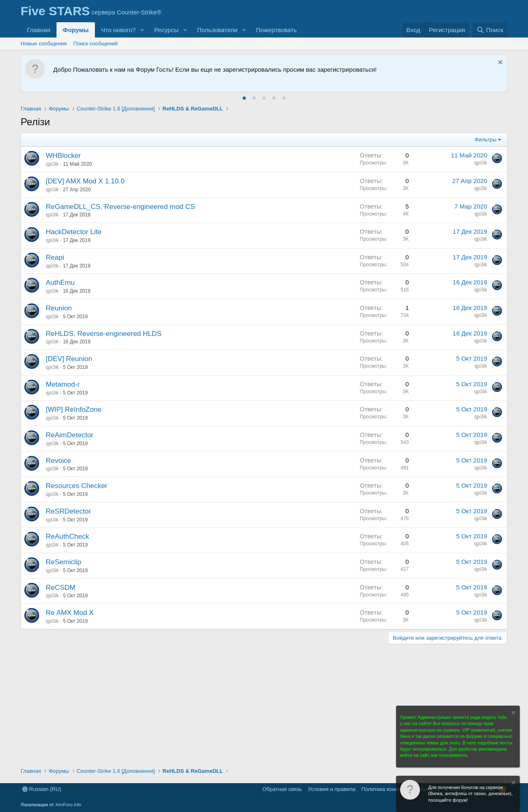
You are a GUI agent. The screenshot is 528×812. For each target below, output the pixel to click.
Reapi (55, 257)
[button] (142, 30)
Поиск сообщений (96, 43)
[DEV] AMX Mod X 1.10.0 (85, 181)
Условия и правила (332, 789)
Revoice (58, 461)
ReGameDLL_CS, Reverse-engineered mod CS (120, 207)
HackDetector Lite (74, 232)
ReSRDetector (68, 511)
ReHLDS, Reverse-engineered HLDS (104, 334)
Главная (39, 30)
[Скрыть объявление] (499, 63)
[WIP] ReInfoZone (74, 410)
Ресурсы (166, 30)
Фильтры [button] (485, 140)
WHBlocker (63, 156)
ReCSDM (61, 588)
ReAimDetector (70, 435)
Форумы (76, 30)
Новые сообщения (44, 43)
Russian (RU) (42, 789)
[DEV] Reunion (69, 359)
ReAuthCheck (67, 536)
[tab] (244, 98)
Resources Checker (77, 486)
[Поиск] (490, 30)
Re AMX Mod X (70, 613)
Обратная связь (282, 789)
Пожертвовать (277, 30)
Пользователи (217, 30)
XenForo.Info (68, 805)
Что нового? (118, 30)
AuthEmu (60, 283)
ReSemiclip (64, 562)
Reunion (59, 308)
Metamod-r (63, 384)
